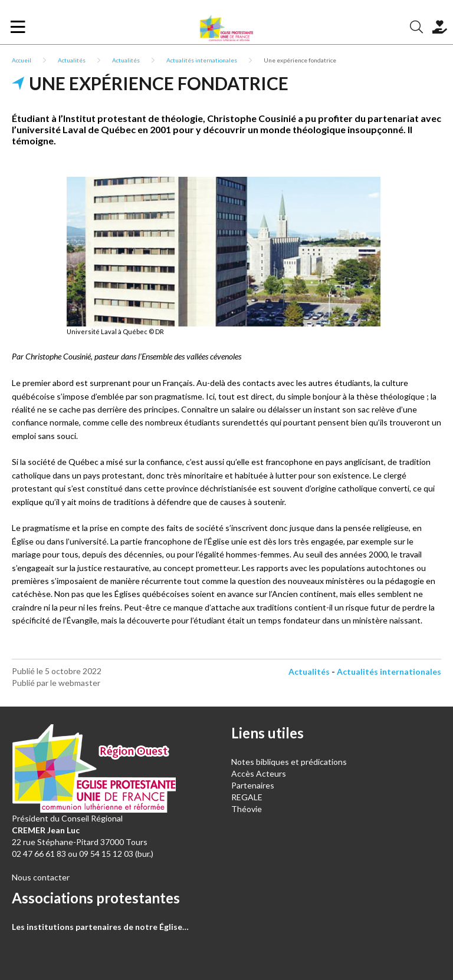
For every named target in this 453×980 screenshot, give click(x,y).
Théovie (247, 809)
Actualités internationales (202, 60)
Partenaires (253, 785)
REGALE (247, 797)
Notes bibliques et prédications (289, 762)
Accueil (22, 60)
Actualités (72, 60)
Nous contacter (41, 877)
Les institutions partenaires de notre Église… (100, 927)
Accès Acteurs (259, 773)
